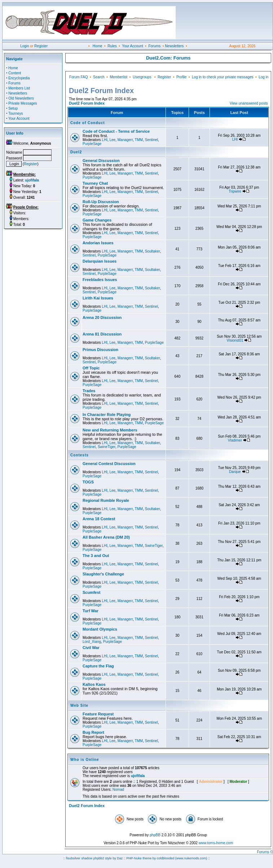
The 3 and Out (96, 556)
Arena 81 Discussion (102, 334)
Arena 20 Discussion (102, 317)
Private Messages (23, 103)
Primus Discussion (100, 350)
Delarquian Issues (100, 261)
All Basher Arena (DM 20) (106, 537)
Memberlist (118, 77)
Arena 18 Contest (99, 519)
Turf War (91, 611)
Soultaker (153, 251)
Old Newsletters (21, 98)
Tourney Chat (95, 183)
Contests (80, 455)
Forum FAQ (79, 77)
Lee (112, 140)
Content (15, 73)
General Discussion (101, 161)
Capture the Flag (98, 666)
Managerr (125, 140)
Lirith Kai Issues (98, 298)
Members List (19, 88)
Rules (112, 46)
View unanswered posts (249, 103)
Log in (263, 77)
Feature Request (98, 714)
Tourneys (16, 113)
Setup (13, 108)
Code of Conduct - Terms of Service (116, 131)
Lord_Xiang (92, 642)
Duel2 (76, 152)
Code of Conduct (88, 123)
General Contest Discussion (109, 464)
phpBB (155, 835)
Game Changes (97, 220)
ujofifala (138, 776)
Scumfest (92, 592)
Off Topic (91, 368)
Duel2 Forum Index (87, 103)
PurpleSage (92, 144)
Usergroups (142, 77)
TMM (139, 140)
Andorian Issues (98, 243)
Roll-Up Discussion (101, 202)
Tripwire (235, 191)
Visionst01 (235, 340)
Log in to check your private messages (223, 77)
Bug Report (93, 732)
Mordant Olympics (100, 629)
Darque (235, 472)
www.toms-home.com (216, 843)
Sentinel (151, 140)
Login (25, 46)
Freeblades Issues (100, 280)
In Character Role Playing (107, 415)
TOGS (88, 482)
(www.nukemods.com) (191, 858)
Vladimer (235, 440)
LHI (105, 140)
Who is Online (85, 760)
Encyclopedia (19, 78)
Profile (181, 77)
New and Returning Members (110, 430)
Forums (154, 46)
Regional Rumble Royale (106, 500)
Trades (89, 391)
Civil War (91, 648)
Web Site (79, 705)
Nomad (118, 790)
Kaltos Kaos (94, 684)
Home (98, 46)
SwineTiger (107, 447)
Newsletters (174, 46)
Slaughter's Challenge (103, 574)
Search (99, 77)
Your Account (133, 46)
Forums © (265, 852)
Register (41, 46)
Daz (120, 858)
